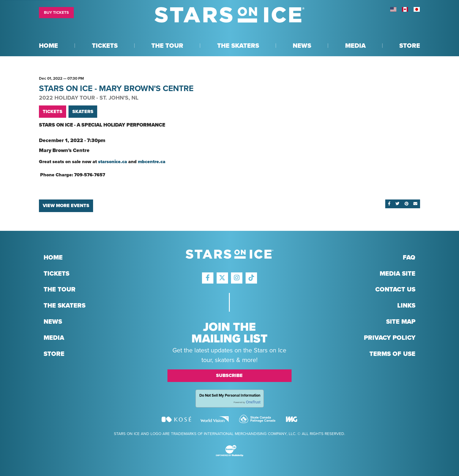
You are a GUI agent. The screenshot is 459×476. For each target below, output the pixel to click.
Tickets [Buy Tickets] (53, 112)
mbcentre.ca (152, 162)
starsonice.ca (113, 162)
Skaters (83, 112)
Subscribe (229, 376)
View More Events (66, 206)
